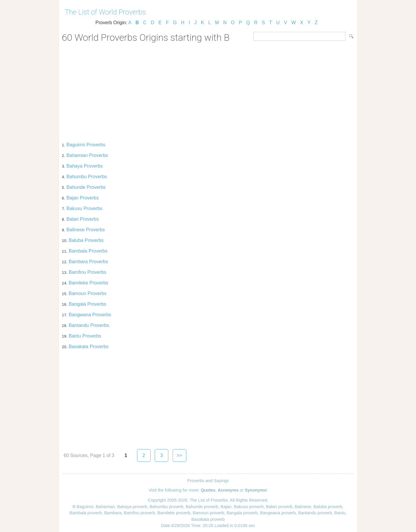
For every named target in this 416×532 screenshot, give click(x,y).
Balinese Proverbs (86, 230)
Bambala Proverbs (88, 251)
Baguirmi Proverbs (86, 145)
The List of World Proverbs (106, 12)
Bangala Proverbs (87, 304)
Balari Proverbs (83, 219)
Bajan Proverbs (83, 198)
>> (179, 455)
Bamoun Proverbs (87, 293)
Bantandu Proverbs (89, 325)
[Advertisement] (208, 90)
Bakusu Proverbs (84, 208)
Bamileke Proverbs (88, 283)
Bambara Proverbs (88, 262)
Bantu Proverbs (85, 336)
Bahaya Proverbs (85, 166)
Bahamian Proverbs (87, 155)
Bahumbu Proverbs (87, 177)
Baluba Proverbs (86, 240)
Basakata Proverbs (88, 347)
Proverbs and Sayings (208, 481)
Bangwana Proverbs (90, 315)
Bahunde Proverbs (86, 187)
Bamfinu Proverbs (87, 272)
